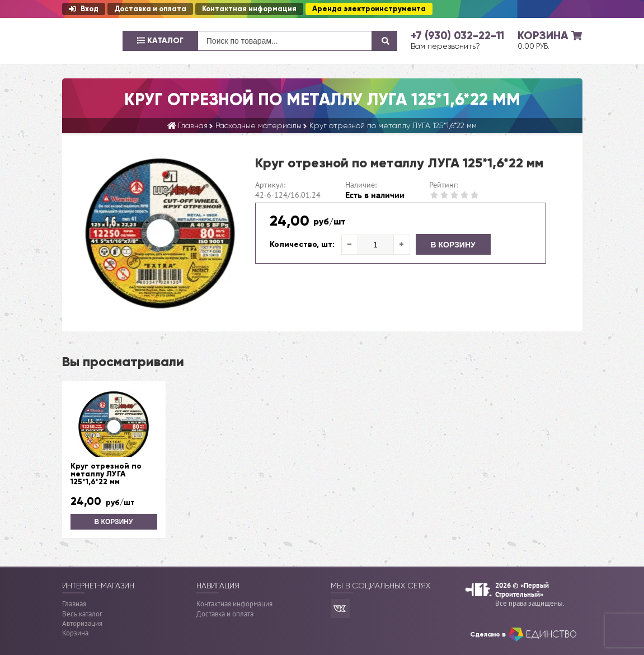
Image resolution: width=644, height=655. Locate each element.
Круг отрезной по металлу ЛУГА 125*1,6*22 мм (106, 474)
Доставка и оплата (150, 9)
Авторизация (82, 623)
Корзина (75, 633)
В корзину (453, 245)
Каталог (160, 41)
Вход (84, 9)
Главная (74, 604)
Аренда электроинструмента (369, 9)
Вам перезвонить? (445, 46)
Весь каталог (82, 614)
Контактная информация (249, 9)
